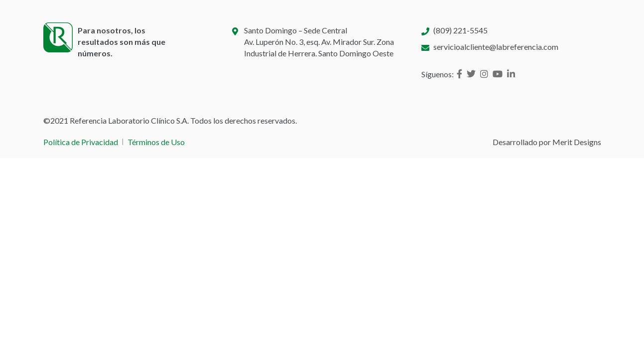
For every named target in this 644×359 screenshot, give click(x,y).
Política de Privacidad (81, 142)
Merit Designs (577, 142)
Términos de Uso (156, 142)
